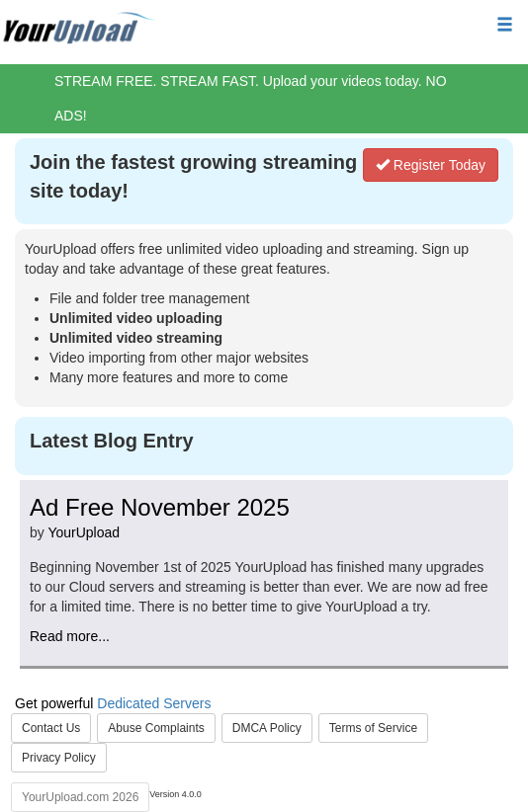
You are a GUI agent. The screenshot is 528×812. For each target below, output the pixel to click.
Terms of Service (373, 728)
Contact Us (51, 728)
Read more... (70, 636)
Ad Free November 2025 (160, 507)
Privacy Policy (59, 758)
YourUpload (84, 532)
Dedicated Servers (154, 703)
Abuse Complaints (156, 728)
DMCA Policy (267, 728)
